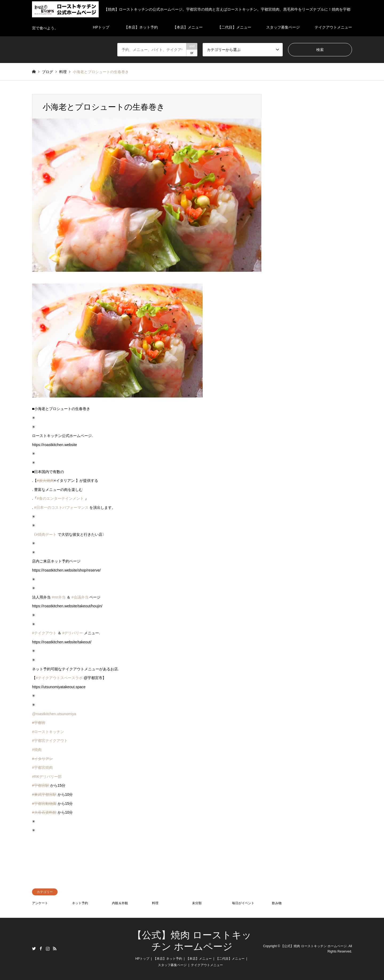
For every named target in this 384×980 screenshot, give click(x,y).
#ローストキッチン (48, 732)
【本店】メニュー (199, 959)
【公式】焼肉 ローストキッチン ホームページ (314, 946)
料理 (155, 903)
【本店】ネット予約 (168, 959)
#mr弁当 (59, 597)
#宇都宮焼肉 (42, 768)
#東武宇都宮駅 (44, 794)
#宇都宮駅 (41, 785)
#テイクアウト (44, 633)
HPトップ (142, 959)
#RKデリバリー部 (47, 777)
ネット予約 (80, 903)
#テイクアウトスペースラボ (59, 678)
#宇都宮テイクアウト (50, 741)
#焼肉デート (46, 534)
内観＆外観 (120, 903)
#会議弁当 (80, 597)
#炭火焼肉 (45, 481)
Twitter (34, 948)
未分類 (197, 903)
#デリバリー (73, 633)
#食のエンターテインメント (60, 498)
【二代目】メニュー (230, 959)
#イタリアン (42, 759)
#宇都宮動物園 (44, 804)
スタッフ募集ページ (172, 965)
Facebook (41, 948)
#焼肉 (37, 750)
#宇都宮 (39, 723)
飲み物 (277, 903)
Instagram (48, 948)
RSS (55, 948)
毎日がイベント (243, 903)
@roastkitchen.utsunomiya (54, 714)
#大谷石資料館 (44, 812)
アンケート (40, 903)
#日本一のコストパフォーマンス (61, 507)
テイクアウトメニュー (207, 965)
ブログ (47, 72)
